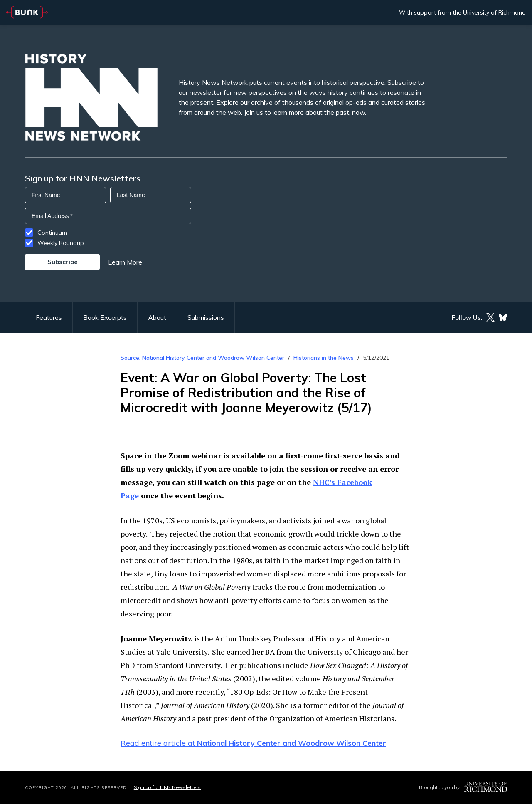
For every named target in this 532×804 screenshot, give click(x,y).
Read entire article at (253, 743)
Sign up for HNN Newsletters (167, 787)
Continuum (52, 233)
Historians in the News (324, 358)
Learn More (125, 262)
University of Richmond (494, 12)
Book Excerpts (105, 317)
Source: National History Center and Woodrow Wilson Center (202, 358)
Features (49, 317)
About (157, 317)
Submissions (206, 317)
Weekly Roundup (61, 243)
